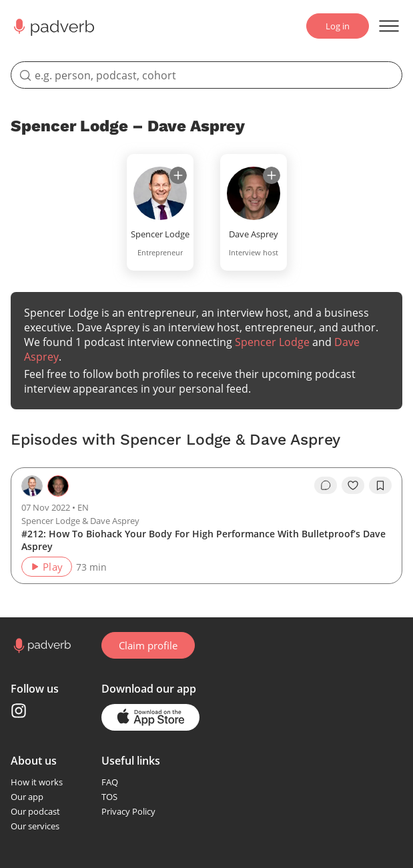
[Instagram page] (19, 711)
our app (176, 689)
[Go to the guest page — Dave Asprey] (58, 486)
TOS (109, 797)
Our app (27, 797)
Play (46, 567)
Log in (338, 26)
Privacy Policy (128, 811)
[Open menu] (389, 26)
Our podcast (35, 811)
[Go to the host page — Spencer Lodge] (32, 486)
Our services (35, 826)
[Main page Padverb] (53, 26)
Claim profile (148, 645)
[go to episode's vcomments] (326, 485)
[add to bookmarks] (380, 485)
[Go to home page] (41, 646)
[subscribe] (178, 175)
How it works (37, 782)
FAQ (110, 782)
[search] (206, 75)
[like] (353, 485)
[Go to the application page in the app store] (150, 717)
